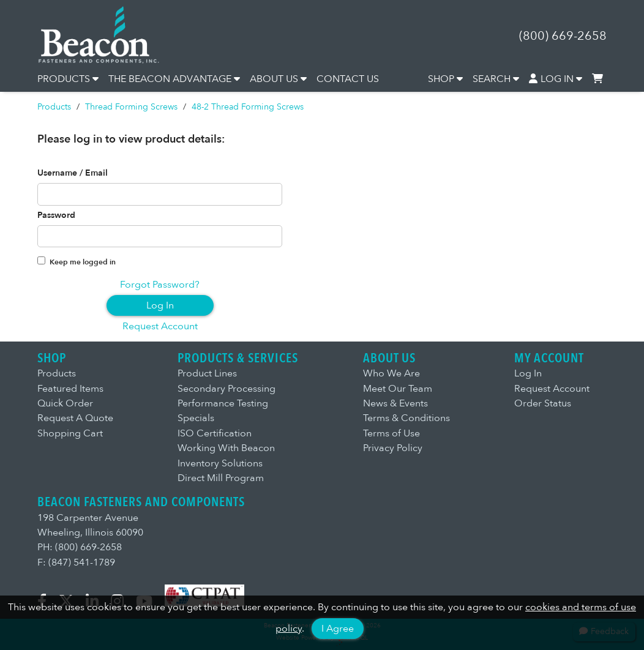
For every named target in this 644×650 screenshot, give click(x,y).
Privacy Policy (393, 448)
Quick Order (65, 403)
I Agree (338, 629)
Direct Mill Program (221, 478)
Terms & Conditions (406, 418)
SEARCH (496, 79)
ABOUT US (278, 79)
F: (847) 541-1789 (76, 562)
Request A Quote (75, 418)
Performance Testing (223, 403)
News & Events (395, 403)
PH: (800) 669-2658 (80, 547)
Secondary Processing (227, 389)
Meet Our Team (398, 389)
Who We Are (391, 373)
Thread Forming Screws (131, 107)
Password (56, 215)
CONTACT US (348, 79)
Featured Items (70, 389)
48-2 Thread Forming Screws (248, 107)
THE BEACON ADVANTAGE (174, 79)
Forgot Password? (160, 285)
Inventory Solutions (220, 463)
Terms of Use (391, 433)
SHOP (445, 79)
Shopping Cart (70, 433)
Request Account (160, 326)
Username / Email (73, 173)
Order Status (543, 403)
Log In (160, 305)
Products (54, 107)
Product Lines (207, 373)
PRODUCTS (68, 79)
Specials (196, 418)
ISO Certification (215, 433)
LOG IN (556, 79)
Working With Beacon (226, 448)
